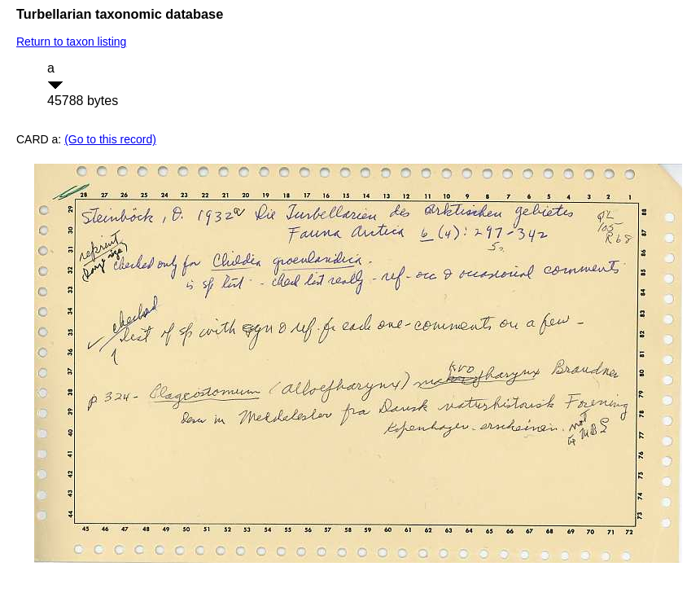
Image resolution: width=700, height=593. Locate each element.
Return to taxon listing (71, 42)
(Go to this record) (110, 139)
